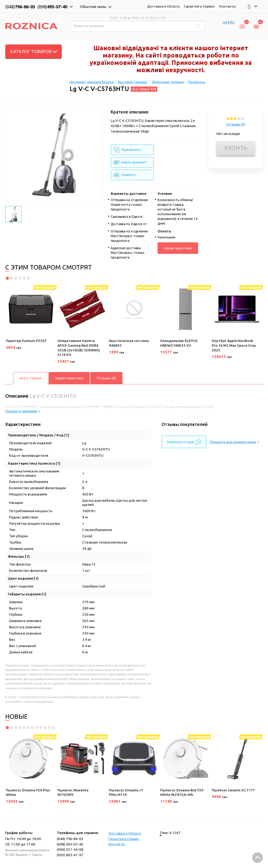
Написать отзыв (184, 442)
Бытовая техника (133, 82)
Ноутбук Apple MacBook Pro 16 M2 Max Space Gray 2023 (234, 345)
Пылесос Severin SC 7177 (233, 790)
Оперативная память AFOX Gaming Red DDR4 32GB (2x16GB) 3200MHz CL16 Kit (79, 348)
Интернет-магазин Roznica (92, 82)
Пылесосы (197, 82)
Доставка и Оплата (163, 6)
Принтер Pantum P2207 (26, 341)
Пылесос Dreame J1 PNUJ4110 (126, 792)
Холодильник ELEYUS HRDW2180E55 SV (179, 343)
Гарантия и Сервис (199, 6)
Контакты (228, 6)
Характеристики (178, 248)
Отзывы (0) (236, 124)
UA (225, 22)
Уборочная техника (168, 82)
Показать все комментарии (234, 442)
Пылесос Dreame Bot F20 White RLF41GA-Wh (182, 792)
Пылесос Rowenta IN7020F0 (73, 792)
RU (232, 22)
